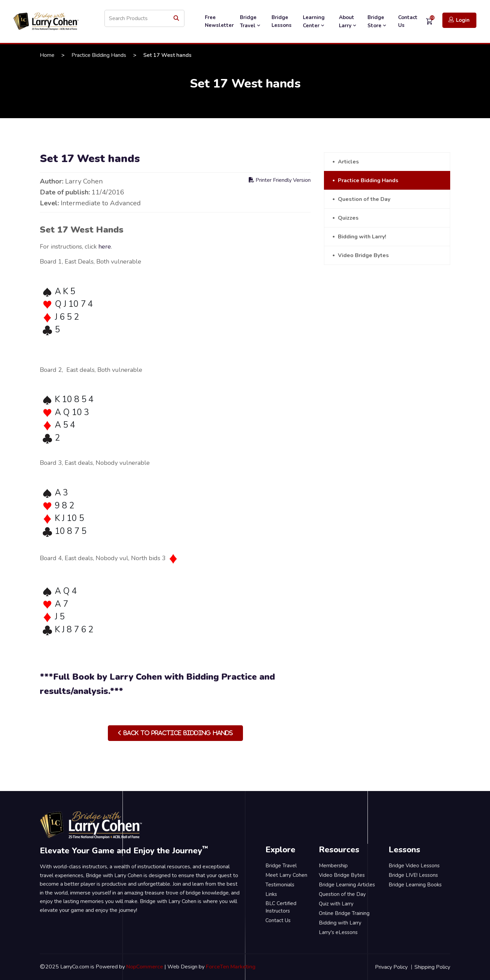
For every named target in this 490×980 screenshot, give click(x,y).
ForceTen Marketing (231, 967)
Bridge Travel (251, 21)
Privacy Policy (391, 967)
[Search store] (144, 18)
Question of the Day (364, 199)
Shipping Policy (432, 967)
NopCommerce (145, 967)
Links (271, 894)
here (105, 247)
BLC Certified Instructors (281, 907)
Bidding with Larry (340, 923)
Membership (333, 866)
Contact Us (408, 21)
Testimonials (280, 885)
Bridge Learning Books (415, 885)
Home (47, 55)
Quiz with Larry (336, 904)
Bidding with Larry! (362, 237)
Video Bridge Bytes (363, 255)
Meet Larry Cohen (286, 875)
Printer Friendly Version (280, 180)
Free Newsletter (219, 21)
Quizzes (348, 218)
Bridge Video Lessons (414, 866)
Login (459, 20)
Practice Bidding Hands (99, 55)
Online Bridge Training (344, 913)
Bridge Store (378, 21)
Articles (348, 162)
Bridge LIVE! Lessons (413, 875)
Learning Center (314, 21)
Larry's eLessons (338, 932)
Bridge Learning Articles (347, 885)
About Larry (348, 21)
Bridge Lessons (282, 21)
